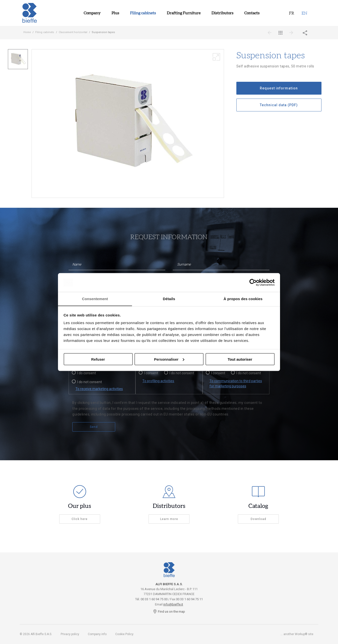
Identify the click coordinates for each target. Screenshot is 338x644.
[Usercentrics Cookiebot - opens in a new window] (253, 282)
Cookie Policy (124, 634)
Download (258, 519)
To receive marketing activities (99, 389)
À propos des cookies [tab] (243, 299)
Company (92, 13)
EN (304, 13)
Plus (115, 13)
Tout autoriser (240, 359)
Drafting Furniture (184, 13)
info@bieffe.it (173, 604)
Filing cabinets (143, 13)
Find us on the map (169, 612)
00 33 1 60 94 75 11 (189, 599)
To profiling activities (158, 381)
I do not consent (90, 382)
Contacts (252, 13)
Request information (279, 88)
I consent (151, 373)
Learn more (169, 519)
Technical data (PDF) (279, 105)
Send (94, 427)
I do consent (87, 373)
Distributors (222, 13)
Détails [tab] (169, 299)
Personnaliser (169, 359)
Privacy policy (70, 634)
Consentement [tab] (95, 299)
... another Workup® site (297, 634)
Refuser (98, 359)
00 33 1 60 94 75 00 (154, 599)
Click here (80, 519)
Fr (291, 13)
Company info (97, 634)
